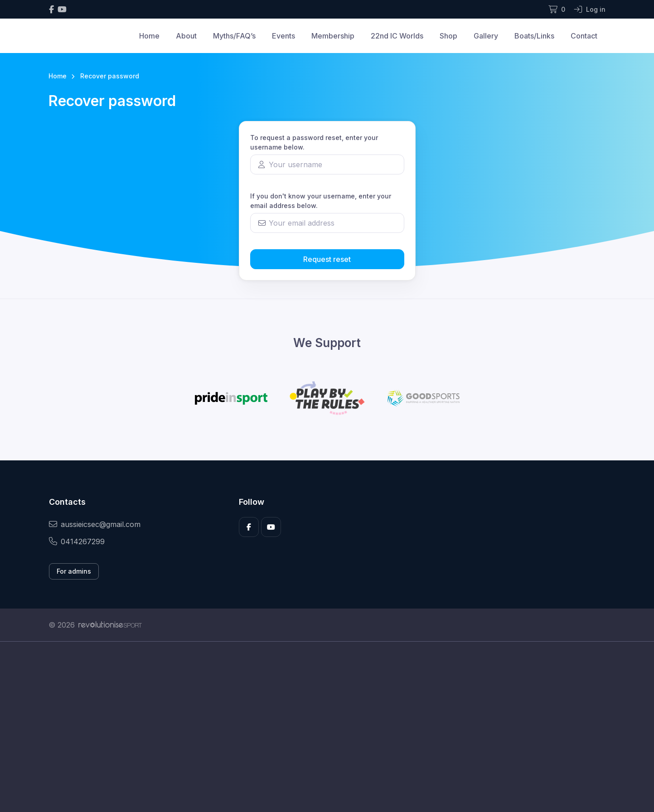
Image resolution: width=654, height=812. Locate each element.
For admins (74, 571)
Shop (448, 36)
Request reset (327, 259)
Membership (333, 36)
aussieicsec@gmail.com (95, 524)
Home (149, 36)
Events (283, 36)
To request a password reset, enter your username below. (314, 142)
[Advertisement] (320, 727)
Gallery (486, 36)
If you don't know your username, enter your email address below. (321, 201)
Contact (584, 36)
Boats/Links (534, 36)
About (186, 36)
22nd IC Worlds (397, 36)
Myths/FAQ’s (234, 36)
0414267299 (77, 541)
